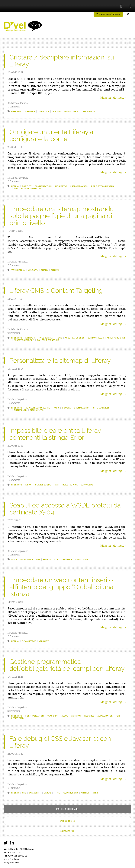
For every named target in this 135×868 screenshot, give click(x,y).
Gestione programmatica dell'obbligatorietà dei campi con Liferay (67, 665)
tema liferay (18, 270)
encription (89, 111)
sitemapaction (82, 408)
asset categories (75, 338)
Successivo (67, 831)
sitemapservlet (102, 408)
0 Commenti (14, 107)
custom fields (96, 338)
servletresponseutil (38, 408)
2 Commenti (14, 333)
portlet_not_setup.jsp (27, 188)
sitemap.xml (20, 410)
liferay (15, 186)
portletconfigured (103, 186)
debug (47, 793)
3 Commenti (14, 711)
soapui (47, 560)
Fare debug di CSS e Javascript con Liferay (60, 742)
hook (56, 408)
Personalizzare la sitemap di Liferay (60, 361)
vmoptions (82, 560)
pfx (38, 560)
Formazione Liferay (108, 14)
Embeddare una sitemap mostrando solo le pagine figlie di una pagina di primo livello (61, 216)
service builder (44, 485)
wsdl (14, 560)
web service (27, 560)
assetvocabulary (24, 340)
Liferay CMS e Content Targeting (56, 291)
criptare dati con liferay (66, 111)
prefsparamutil (79, 186)
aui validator (105, 716)
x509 (56, 560)
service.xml (87, 485)
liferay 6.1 (43, 111)
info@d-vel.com (12, 862)
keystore (67, 560)
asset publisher (116, 338)
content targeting (48, 340)
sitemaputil (37, 410)
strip (95, 793)
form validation (35, 716)
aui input (76, 716)
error (29, 485)
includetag (61, 186)
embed (44, 270)
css (24, 793)
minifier (85, 793)
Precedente (67, 821)
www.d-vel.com (12, 859)
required (89, 716)
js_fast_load (70, 793)
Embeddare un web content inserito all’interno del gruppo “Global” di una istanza (61, 587)
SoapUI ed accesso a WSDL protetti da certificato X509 (65, 509)
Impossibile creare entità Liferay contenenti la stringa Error (55, 434)
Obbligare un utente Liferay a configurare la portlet (51, 135)
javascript (53, 716)
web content (47, 338)
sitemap (55, 270)
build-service (70, 485)
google (66, 408)
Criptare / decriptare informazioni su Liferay (62, 61)
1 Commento (14, 403)
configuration (43, 186)
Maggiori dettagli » (113, 98)
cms (60, 338)
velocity (33, 270)
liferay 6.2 (17, 111)
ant (57, 485)
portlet (27, 186)
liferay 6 (30, 111)
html (57, 793)
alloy (65, 716)
